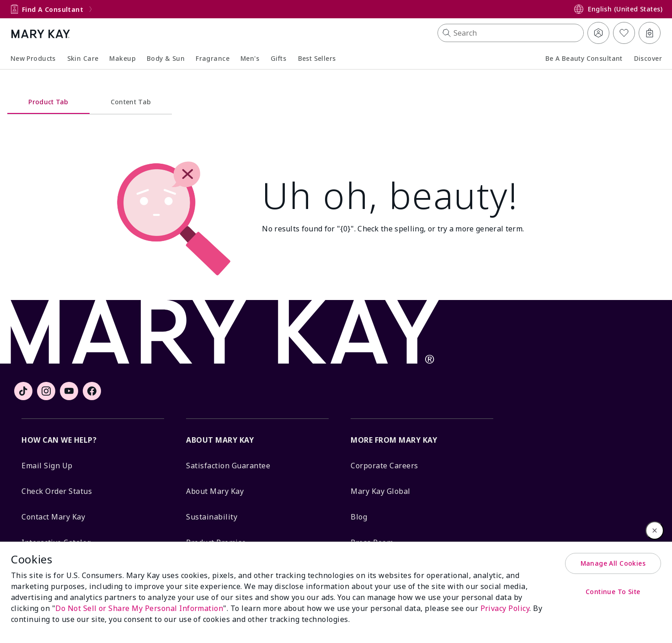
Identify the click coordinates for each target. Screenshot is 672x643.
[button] (511, 33)
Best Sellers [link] (317, 58)
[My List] (624, 33)
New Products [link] (33, 58)
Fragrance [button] (213, 58)
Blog (359, 517)
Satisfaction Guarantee (228, 466)
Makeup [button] (123, 58)
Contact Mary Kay (53, 517)
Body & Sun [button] (166, 58)
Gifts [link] (278, 58)
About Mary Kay (215, 491)
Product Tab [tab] (48, 102)
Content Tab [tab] (131, 102)
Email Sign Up (47, 466)
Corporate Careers (384, 466)
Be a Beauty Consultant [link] (584, 58)
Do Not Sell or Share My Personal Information (139, 608)
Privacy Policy (505, 608)
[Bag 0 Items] (650, 33)
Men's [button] (250, 58)
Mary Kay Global (381, 491)
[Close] (655, 530)
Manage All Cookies (613, 563)
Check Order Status (57, 491)
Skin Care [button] (83, 58)
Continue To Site (613, 592)
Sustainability (212, 517)
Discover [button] (648, 58)
